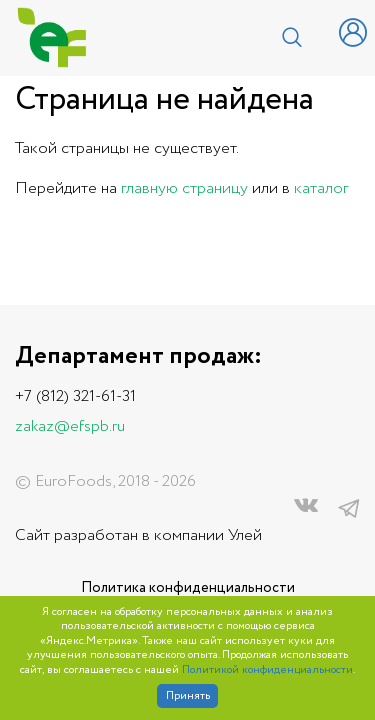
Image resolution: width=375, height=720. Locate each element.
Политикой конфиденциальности (267, 670)
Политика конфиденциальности (188, 588)
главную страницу (184, 188)
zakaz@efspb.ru (70, 426)
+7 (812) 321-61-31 (75, 396)
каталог (321, 188)
